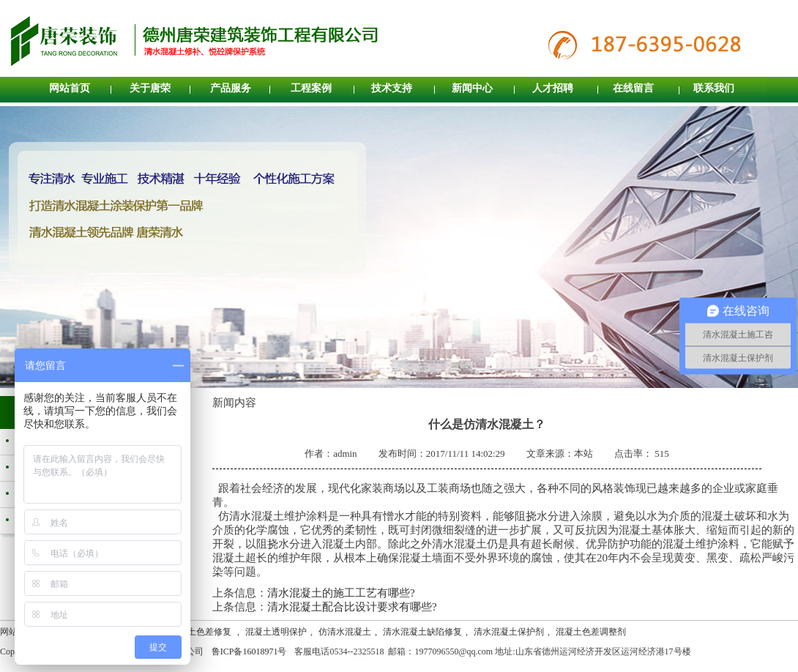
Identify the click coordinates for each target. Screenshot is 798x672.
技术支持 (392, 88)
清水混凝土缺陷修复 (422, 632)
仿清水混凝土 (345, 632)
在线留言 (633, 88)
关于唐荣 (150, 88)
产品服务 (231, 88)
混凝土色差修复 (202, 632)
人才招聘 (553, 88)
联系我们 (714, 88)
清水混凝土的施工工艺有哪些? (341, 593)
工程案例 (311, 88)
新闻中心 (472, 88)
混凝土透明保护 (276, 632)
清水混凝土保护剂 (509, 632)
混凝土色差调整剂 (591, 632)
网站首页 (70, 88)
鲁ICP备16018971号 (249, 652)
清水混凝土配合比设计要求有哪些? (352, 607)
